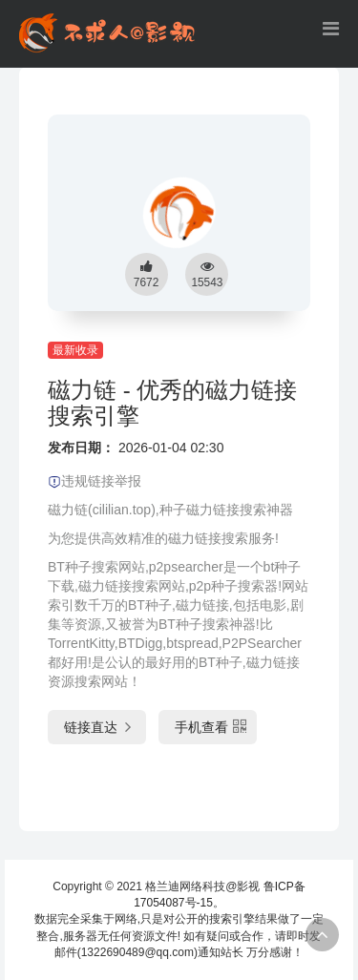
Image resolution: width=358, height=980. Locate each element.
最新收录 (75, 350)
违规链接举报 (95, 481)
